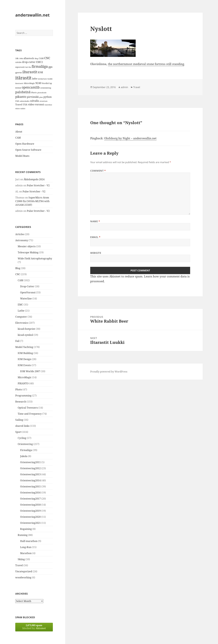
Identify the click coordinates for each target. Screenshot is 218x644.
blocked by (34, 627)
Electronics (22, 323)
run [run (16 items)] (17, 101)
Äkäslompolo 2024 (34, 179)
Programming (23, 396)
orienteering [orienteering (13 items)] (46, 88)
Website (96, 253)
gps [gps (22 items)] (50, 67)
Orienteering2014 (30, 480)
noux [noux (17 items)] (18, 88)
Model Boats (22, 156)
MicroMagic (25, 377)
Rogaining (26, 529)
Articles (20, 234)
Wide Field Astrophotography (35, 258)
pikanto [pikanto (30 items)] (21, 97)
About (19, 132)
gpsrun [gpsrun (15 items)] (19, 72)
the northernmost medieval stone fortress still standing (146, 64)
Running (23, 535)
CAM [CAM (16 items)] (41, 58)
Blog (18, 268)
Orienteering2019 (30, 511)
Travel (19, 565)
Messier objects (27, 246)
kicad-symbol (25, 335)
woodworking (23, 577)
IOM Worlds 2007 (30, 371)
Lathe (21, 311)
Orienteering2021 (30, 523)
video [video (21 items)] (31, 104)
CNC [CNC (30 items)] (47, 58)
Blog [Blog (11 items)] (36, 59)
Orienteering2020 (30, 517)
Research (21, 402)
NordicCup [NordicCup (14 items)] (47, 83)
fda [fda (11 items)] (30, 67)
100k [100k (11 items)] (21, 59)
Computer (21, 317)
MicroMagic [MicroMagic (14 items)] (29, 83)
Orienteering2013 (30, 474)
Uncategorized (24, 571)
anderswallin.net (32, 15)
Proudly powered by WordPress (109, 372)
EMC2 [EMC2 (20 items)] (40, 62)
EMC (20, 305)
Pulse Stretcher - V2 (38, 185)
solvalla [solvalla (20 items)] (35, 101)
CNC (18, 274)
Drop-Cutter (27, 286)
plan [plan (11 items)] (41, 97)
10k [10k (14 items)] (17, 58)
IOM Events (24, 365)
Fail (17, 341)
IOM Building (25, 353)
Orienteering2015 (30, 486)
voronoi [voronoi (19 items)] (39, 104)
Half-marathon (29, 541)
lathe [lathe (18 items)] (35, 79)
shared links (22, 426)
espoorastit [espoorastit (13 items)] (20, 67)
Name (95, 221)
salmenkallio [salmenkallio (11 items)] (25, 101)
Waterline (26, 299)
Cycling (22, 438)
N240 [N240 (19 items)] (38, 83)
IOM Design (24, 359)
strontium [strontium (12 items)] (43, 101)
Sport (18, 432)
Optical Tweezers (28, 408)
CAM (18, 138)
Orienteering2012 (30, 468)
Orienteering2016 (30, 493)
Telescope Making (28, 252)
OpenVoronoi (28, 292)
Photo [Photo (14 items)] (34, 92)
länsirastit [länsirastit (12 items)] (19, 83)
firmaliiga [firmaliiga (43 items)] (40, 66)
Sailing (19, 420)
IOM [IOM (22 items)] (40, 72)
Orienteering (25, 444)
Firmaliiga (26, 450)
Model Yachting (24, 347)
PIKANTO (23, 383)
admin (124, 87)
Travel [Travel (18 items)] (19, 104)
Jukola (24, 456)
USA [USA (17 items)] (25, 104)
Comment (98, 171)
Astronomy (22, 240)
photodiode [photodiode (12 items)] (42, 93)
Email (95, 237)
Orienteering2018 (30, 505)
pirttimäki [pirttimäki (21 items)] (33, 97)
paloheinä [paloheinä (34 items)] (23, 92)
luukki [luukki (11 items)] (50, 79)
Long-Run (26, 547)
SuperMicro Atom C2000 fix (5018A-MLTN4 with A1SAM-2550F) (32, 201)
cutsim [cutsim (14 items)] (18, 62)
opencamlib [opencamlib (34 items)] (31, 87)
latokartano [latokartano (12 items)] (42, 79)
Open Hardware (25, 144)
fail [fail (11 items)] (27, 67)
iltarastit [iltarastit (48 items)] (30, 72)
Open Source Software (28, 150)
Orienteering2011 (30, 462)
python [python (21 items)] (48, 97)
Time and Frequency (30, 414)
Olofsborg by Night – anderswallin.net (130, 138)
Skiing (21, 559)
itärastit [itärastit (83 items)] (23, 78)
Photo (19, 389)
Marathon (26, 553)
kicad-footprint (26, 329)
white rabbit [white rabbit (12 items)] (20, 108)
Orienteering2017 (30, 499)
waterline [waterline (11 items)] (48, 105)
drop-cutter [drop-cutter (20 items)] (29, 62)
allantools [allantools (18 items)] (29, 58)
